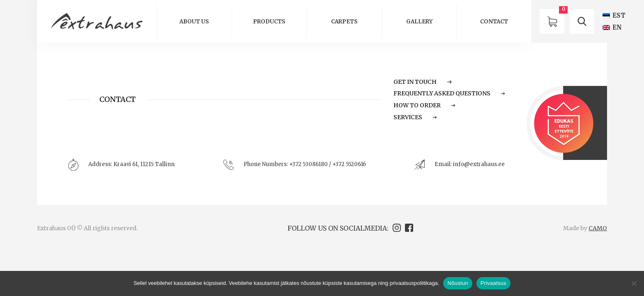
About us (194, 22)
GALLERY (419, 22)
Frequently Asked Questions (449, 93)
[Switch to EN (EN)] (612, 27)
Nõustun (458, 283)
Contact (494, 22)
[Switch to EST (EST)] (614, 15)
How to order (424, 105)
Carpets (344, 22)
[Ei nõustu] (634, 283)
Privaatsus (493, 283)
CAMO (598, 228)
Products (269, 22)
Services (415, 117)
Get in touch (422, 82)
